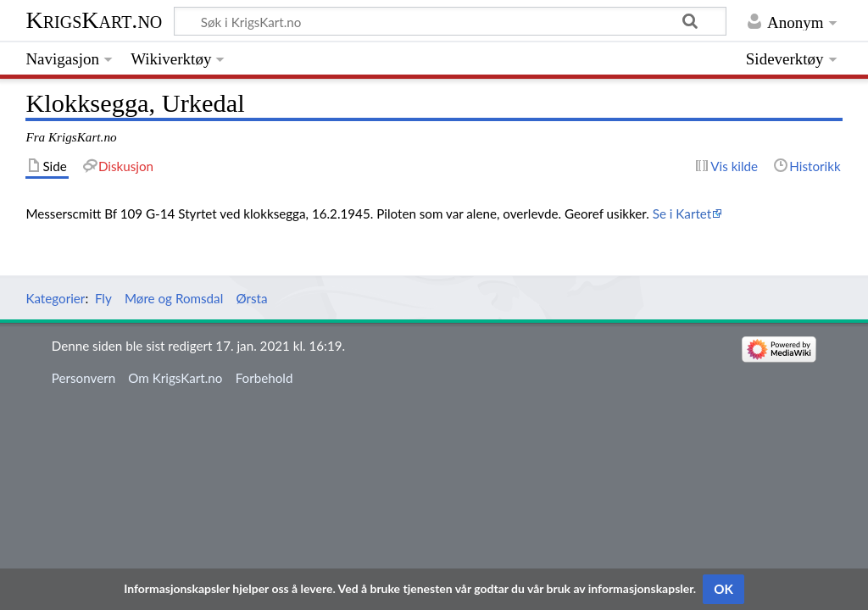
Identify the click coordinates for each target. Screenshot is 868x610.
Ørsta (251, 298)
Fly (103, 298)
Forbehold (264, 378)
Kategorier (55, 298)
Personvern (83, 378)
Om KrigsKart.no (175, 378)
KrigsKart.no (94, 20)
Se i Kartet (682, 213)
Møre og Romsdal (174, 298)
